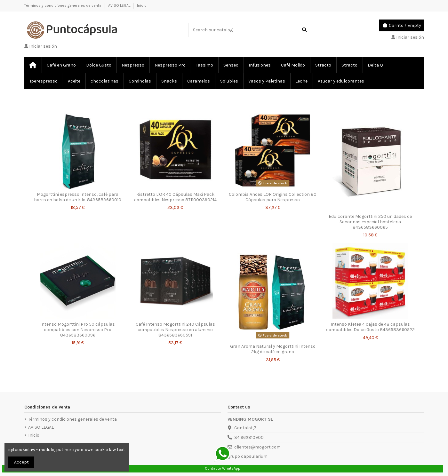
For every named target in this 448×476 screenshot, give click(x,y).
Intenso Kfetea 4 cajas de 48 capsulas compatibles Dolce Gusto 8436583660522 (370, 327)
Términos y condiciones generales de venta (63, 5)
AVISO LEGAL (120, 5)
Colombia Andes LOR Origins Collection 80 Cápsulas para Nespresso (273, 197)
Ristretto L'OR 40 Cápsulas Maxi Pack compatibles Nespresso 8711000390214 (175, 197)
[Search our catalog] (304, 30)
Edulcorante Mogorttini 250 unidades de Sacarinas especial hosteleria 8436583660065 (370, 222)
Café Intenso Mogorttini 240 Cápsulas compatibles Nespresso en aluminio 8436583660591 (175, 330)
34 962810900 (249, 437)
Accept (21, 462)
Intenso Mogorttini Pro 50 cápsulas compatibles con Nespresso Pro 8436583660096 (78, 330)
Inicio (142, 5)
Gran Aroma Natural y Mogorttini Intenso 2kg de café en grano (273, 349)
